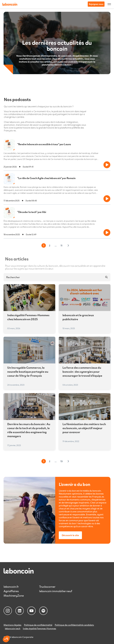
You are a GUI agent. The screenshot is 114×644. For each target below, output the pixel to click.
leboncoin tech (13, 628)
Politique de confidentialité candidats (75, 625)
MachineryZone (14, 595)
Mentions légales (12, 625)
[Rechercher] (106, 277)
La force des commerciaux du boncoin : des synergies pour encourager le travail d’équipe (82, 371)
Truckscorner (47, 586)
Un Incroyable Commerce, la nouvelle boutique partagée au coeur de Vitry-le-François (28, 371)
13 (62, 461)
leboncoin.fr (11, 586)
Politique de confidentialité (38, 625)
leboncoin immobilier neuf (56, 591)
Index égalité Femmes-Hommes (40, 628)
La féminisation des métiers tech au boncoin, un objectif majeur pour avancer (84, 428)
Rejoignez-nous (96, 4)
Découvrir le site (70, 535)
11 (61, 245)
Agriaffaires (12, 591)
